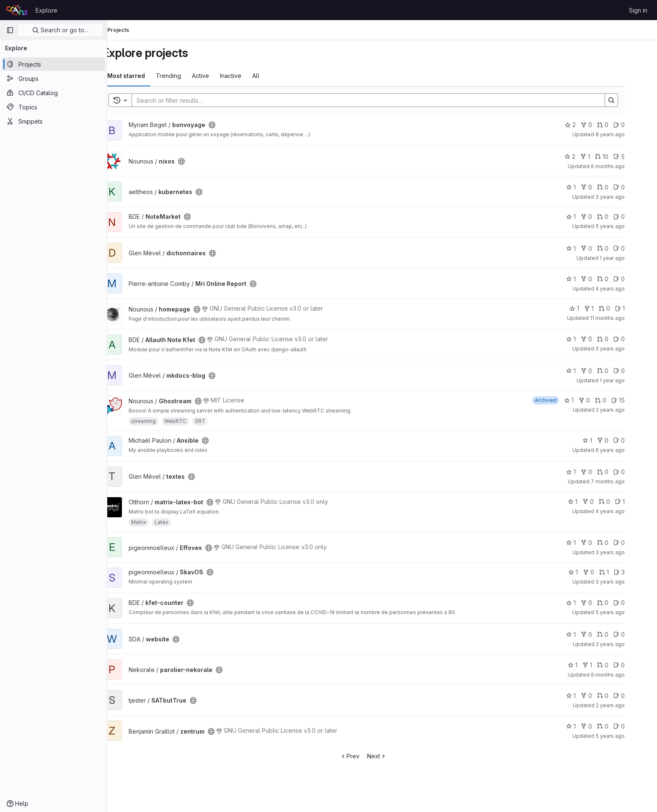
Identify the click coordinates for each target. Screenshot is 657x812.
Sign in (638, 10)
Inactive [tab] (250, 76)
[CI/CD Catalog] (53, 93)
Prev (369, 756)
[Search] (383, 100)
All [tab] (275, 76)
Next (396, 756)
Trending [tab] (187, 76)
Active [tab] (219, 76)
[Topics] (53, 107)
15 (637, 400)
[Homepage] (17, 10)
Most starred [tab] (145, 76)
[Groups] (53, 78)
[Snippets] (53, 121)
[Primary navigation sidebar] (10, 30)
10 (621, 157)
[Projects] (53, 64)
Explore (47, 10)
